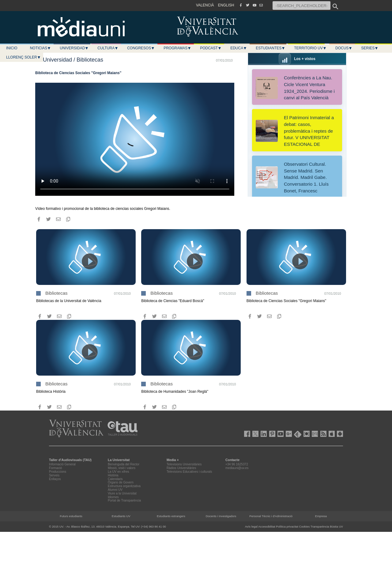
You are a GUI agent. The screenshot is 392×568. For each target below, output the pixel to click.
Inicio (12, 48)
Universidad (74, 48)
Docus (344, 48)
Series (370, 48)
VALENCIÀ (205, 5)
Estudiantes (270, 48)
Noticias (41, 48)
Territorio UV (310, 48)
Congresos (141, 48)
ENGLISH (226, 5)
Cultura (108, 48)
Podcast (211, 48)
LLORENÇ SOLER (23, 57)
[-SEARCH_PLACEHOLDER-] (302, 6)
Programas (177, 48)
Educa (239, 48)
